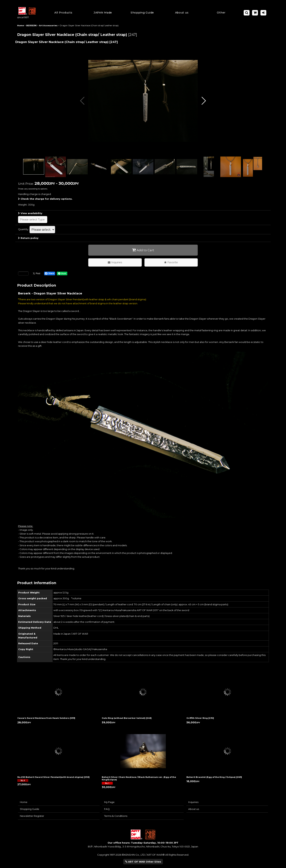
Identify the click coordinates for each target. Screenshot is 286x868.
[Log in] (263, 13)
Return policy (28, 238)
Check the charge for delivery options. (45, 199)
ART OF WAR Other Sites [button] (143, 862)
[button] (142, 13)
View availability (30, 213)
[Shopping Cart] (255, 13)
